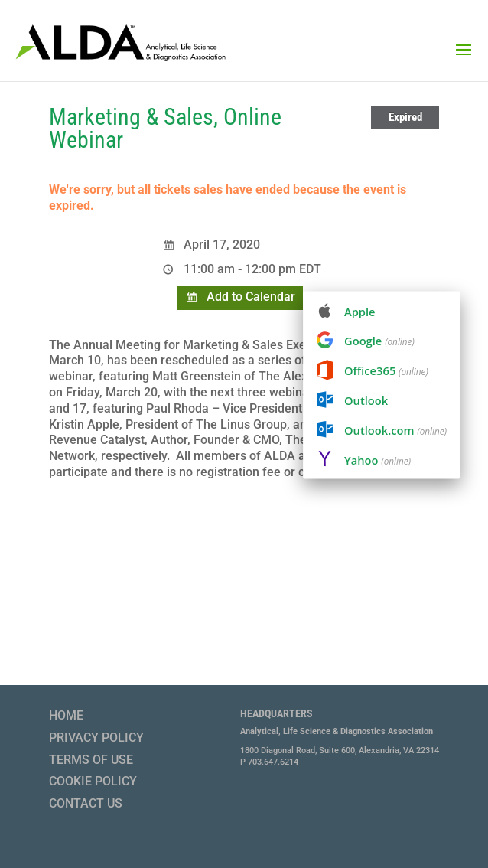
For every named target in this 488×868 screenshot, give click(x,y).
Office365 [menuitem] (386, 370)
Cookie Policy (93, 781)
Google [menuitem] (379, 341)
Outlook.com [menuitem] (395, 429)
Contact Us (86, 803)
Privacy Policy (96, 737)
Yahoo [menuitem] (377, 460)
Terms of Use (91, 760)
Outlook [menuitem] (366, 400)
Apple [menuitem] (360, 312)
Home (66, 715)
